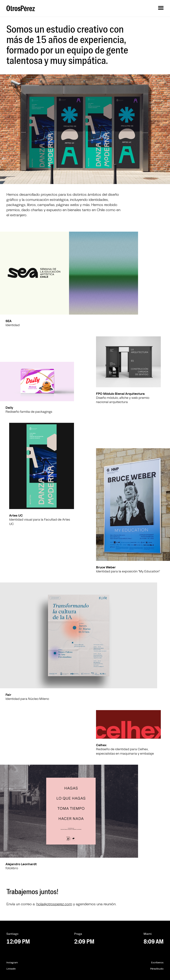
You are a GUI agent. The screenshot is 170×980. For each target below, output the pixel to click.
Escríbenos (157, 963)
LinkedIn (11, 969)
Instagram (12, 963)
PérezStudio (157, 969)
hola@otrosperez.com (54, 904)
